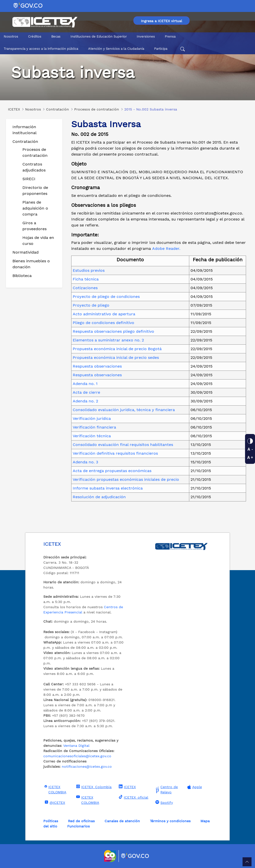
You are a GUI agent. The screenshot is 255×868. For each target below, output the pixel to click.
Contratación (25, 141)
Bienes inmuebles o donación (31, 264)
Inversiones (146, 36)
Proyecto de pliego (91, 305)
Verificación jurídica (92, 418)
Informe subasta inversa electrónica (108, 488)
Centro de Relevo (166, 790)
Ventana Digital (76, 746)
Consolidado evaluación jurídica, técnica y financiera (124, 410)
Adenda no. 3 (85, 462)
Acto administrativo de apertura (104, 314)
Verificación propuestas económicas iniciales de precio (126, 479)
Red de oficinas (81, 821)
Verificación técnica (92, 436)
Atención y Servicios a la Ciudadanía (116, 49)
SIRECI (29, 179)
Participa (161, 49)
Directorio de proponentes (35, 190)
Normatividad (26, 252)
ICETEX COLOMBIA (55, 789)
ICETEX (127, 787)
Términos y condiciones (170, 821)
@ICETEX (54, 802)
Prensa (170, 36)
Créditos (35, 36)
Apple (194, 787)
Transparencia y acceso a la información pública (41, 49)
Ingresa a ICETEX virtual (161, 21)
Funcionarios (78, 826)
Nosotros (11, 36)
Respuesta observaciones (97, 366)
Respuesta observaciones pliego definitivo (113, 331)
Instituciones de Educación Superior (99, 36)
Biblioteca (22, 276)
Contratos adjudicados (34, 167)
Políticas (51, 821)
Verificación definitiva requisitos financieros (115, 453)
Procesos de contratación (35, 152)
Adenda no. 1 (85, 384)
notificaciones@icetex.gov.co (87, 766)
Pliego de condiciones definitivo (103, 323)
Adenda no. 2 (85, 401)
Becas (56, 36)
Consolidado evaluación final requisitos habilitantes (123, 445)
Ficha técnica (86, 279)
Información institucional (25, 130)
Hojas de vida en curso (38, 241)
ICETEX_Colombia (93, 787)
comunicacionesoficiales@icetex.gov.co (77, 756)
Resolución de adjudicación (99, 497)
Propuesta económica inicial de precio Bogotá (117, 349)
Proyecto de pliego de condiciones (106, 297)
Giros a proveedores (34, 226)
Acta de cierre (86, 392)
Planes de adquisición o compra (35, 208)
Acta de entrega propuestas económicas (112, 471)
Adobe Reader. (166, 248)
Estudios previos (89, 270)
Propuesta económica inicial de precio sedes (116, 357)
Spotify (163, 802)
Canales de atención (122, 821)
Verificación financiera (94, 427)
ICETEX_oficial (133, 797)
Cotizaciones (85, 288)
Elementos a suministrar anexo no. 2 (108, 340)
